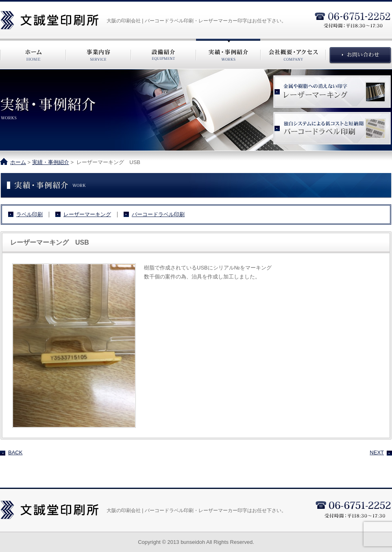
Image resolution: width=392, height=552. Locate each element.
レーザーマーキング (87, 215)
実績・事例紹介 (51, 162)
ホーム (18, 162)
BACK (15, 452)
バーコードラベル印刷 (158, 215)
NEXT (377, 452)
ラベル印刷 (29, 215)
